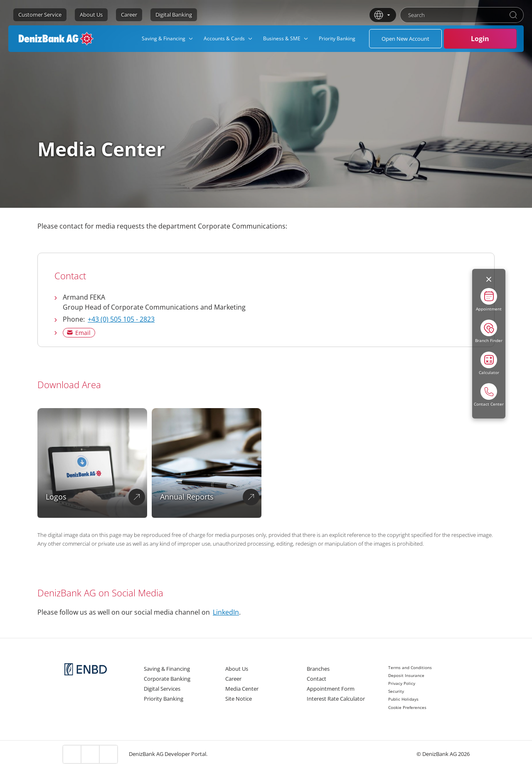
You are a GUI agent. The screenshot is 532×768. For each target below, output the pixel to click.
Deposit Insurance (406, 675)
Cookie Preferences (407, 707)
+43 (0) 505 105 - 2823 (121, 319)
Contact (316, 679)
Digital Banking (174, 15)
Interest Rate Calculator (336, 699)
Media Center (242, 689)
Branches (318, 669)
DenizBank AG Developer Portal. (168, 754)
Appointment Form (331, 689)
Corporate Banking (167, 679)
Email (83, 333)
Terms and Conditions (410, 667)
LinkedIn (226, 612)
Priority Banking (164, 699)
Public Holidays (403, 699)
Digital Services (162, 689)
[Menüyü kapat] (489, 279)
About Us (91, 15)
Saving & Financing (167, 669)
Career (129, 15)
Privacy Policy (402, 683)
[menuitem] (168, 39)
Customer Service (40, 15)
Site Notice (239, 699)
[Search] (513, 15)
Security (396, 691)
